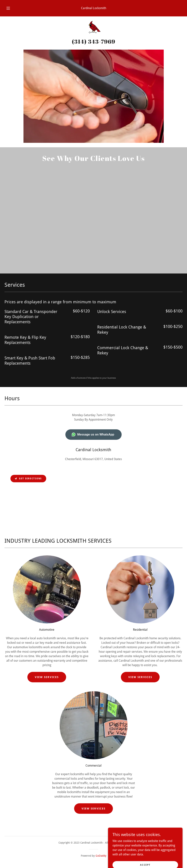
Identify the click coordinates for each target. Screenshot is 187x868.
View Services (47, 677)
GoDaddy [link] (101, 856)
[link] (93, 28)
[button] (12, 8)
